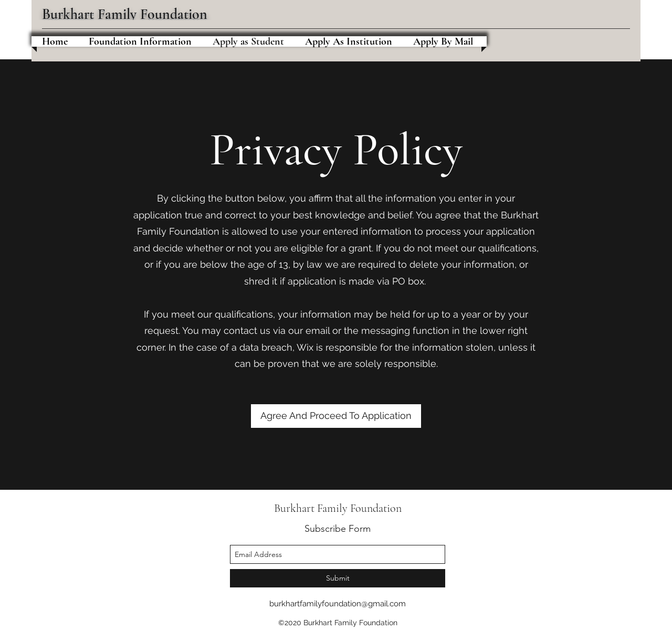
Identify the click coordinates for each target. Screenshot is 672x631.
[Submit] (338, 578)
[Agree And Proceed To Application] (336, 416)
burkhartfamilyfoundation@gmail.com (338, 604)
